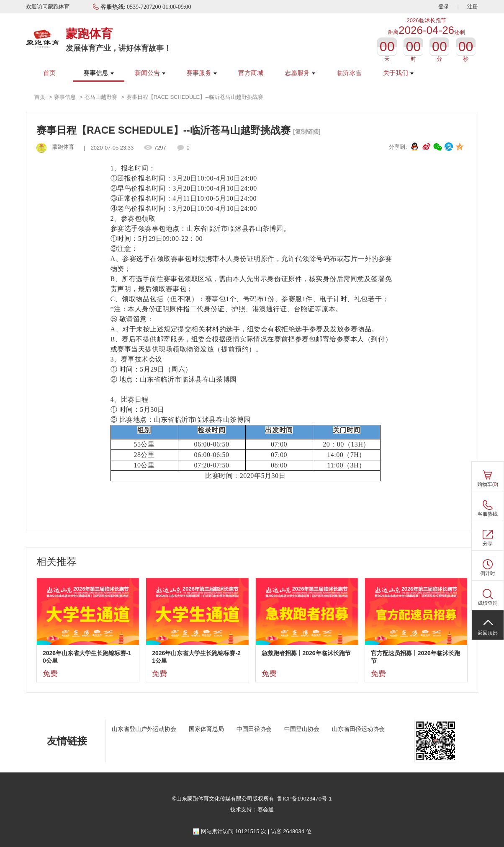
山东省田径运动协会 (358, 729)
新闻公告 (150, 73)
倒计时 (488, 573)
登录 (444, 6)
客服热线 (488, 514)
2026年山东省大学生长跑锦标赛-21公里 (196, 657)
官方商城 (251, 73)
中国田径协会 (254, 729)
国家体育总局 (206, 729)
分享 (488, 544)
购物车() (488, 484)
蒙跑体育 (89, 34)
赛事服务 (202, 73)
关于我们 (398, 73)
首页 (49, 73)
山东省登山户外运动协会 (144, 729)
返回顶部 (488, 633)
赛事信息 (99, 73)
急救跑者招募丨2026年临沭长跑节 (306, 653)
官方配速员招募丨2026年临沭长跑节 (415, 657)
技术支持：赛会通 (252, 810)
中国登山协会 (302, 729)
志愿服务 (300, 73)
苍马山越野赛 (101, 97)
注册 (473, 6)
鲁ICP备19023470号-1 (304, 799)
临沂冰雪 (349, 73)
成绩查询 (488, 603)
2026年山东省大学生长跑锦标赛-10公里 (87, 657)
